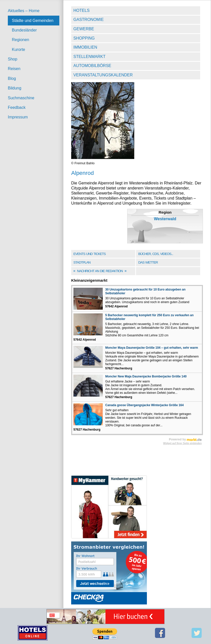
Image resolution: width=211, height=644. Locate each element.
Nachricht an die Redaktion (100, 271)
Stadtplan (82, 262)
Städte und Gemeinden (33, 21)
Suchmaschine (21, 98)
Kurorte (18, 50)
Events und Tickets (90, 254)
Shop (12, 59)
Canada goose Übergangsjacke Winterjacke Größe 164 (144, 405)
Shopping (84, 38)
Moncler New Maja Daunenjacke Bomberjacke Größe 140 (146, 376)
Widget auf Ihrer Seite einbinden (182, 443)
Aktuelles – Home (24, 11)
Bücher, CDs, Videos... (156, 254)
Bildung (15, 88)
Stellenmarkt (89, 57)
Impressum (18, 117)
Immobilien (85, 47)
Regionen (21, 40)
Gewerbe (84, 29)
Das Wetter (148, 262)
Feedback (17, 107)
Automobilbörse (92, 66)
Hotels (82, 10)
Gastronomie (89, 20)
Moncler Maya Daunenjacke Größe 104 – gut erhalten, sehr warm (152, 348)
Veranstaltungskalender (103, 75)
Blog (12, 78)
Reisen (14, 69)
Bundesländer (24, 30)
